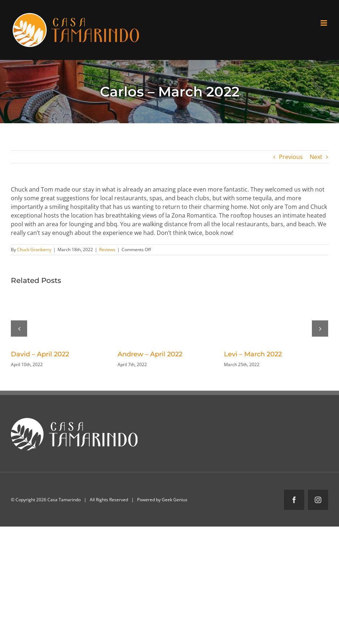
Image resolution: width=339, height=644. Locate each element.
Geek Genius (175, 500)
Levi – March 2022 (253, 354)
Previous (291, 157)
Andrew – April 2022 (150, 354)
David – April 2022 (40, 354)
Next (316, 157)
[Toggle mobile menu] (324, 23)
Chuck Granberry (34, 250)
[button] (19, 328)
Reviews (107, 250)
